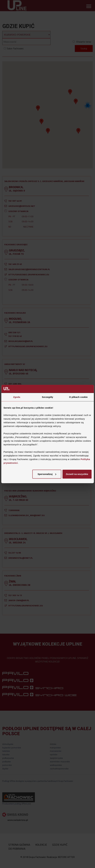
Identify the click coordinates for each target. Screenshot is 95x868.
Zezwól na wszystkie (77, 474)
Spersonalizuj (47, 474)
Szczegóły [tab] (48, 397)
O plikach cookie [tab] (78, 397)
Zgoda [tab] (17, 397)
